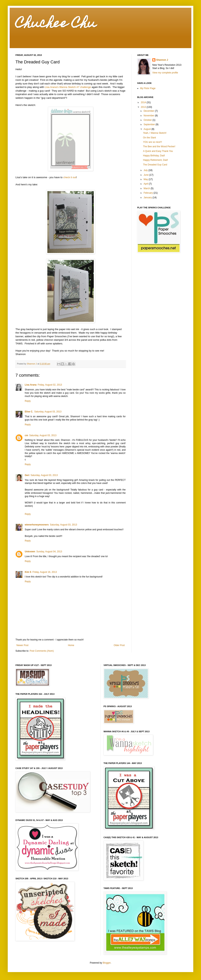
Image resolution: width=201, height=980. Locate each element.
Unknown (30, 552)
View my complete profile (165, 73)
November (149, 116)
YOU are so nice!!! (152, 142)
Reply (28, 401)
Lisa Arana (31, 385)
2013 (144, 107)
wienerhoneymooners (37, 525)
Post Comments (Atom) (42, 651)
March (147, 188)
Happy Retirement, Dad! (155, 160)
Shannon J (162, 60)
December (149, 111)
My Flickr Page (148, 88)
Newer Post (22, 645)
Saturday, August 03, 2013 (48, 412)
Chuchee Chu (56, 24)
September (150, 124)
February (149, 193)
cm (26, 435)
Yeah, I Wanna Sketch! (155, 133)
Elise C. (29, 412)
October (148, 120)
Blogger (107, 963)
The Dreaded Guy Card (155, 165)
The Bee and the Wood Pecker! (159, 146)
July (146, 170)
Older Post (119, 645)
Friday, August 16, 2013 (45, 572)
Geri (27, 475)
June (146, 175)
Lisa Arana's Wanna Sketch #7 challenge (68, 87)
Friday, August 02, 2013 (50, 385)
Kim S (28, 572)
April (146, 184)
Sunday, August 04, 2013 (49, 552)
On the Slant (149, 138)
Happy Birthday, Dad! (154, 156)
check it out (70, 177)
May (146, 179)
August (148, 129)
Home (71, 645)
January (148, 198)
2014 (144, 102)
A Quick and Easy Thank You (158, 151)
